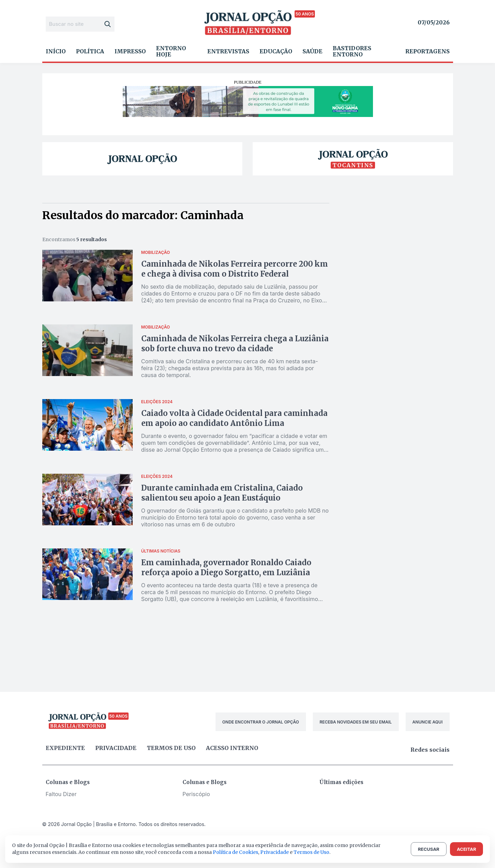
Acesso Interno (232, 748)
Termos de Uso (311, 852)
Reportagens (427, 51)
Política (90, 51)
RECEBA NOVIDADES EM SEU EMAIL (356, 722)
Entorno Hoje (171, 51)
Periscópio (196, 794)
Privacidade (116, 748)
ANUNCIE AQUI (428, 722)
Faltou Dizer (61, 794)
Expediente (65, 748)
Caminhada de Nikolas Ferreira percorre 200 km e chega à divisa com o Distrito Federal (235, 269)
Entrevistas (228, 51)
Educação (276, 51)
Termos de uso (171, 748)
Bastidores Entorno (352, 51)
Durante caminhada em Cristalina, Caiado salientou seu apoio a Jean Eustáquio (222, 493)
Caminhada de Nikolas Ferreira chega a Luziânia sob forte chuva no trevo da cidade (235, 344)
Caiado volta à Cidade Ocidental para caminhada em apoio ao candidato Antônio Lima (234, 418)
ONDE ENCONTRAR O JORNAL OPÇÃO (261, 722)
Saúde (312, 51)
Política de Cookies (235, 852)
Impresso (130, 51)
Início (56, 51)
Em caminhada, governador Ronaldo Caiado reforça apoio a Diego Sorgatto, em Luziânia (226, 567)
